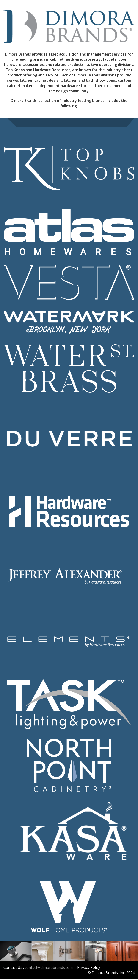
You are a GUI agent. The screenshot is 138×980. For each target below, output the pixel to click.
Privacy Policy (89, 967)
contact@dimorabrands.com (49, 967)
